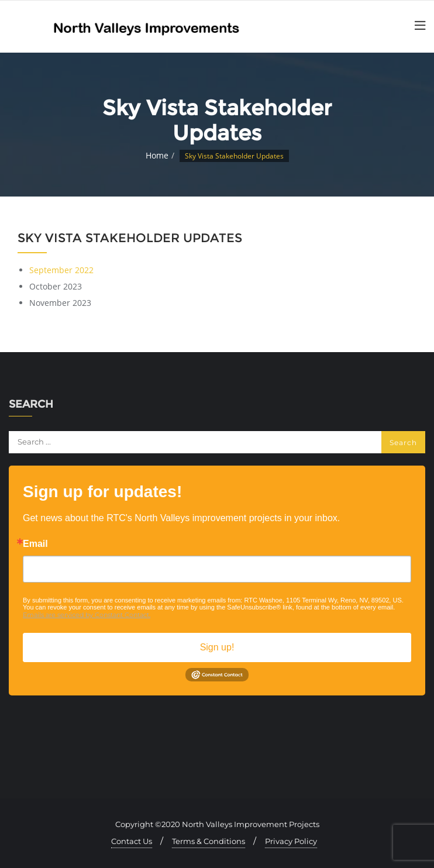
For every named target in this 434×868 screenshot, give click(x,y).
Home (157, 155)
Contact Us (132, 841)
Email (35, 544)
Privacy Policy (291, 841)
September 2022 (61, 270)
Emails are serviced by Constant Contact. (87, 615)
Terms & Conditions (209, 841)
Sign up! (217, 647)
